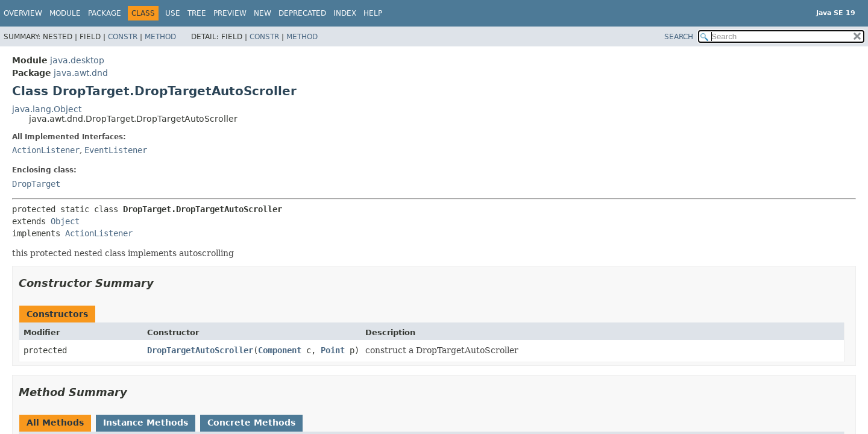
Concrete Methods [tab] (251, 423)
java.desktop (77, 60)
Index (345, 13)
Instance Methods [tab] (146, 423)
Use (173, 13)
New (263, 13)
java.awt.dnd (81, 73)
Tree (197, 13)
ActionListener (46, 150)
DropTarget (36, 184)
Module (65, 13)
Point (333, 350)
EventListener (116, 150)
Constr (123, 37)
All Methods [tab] (55, 423)
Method (160, 37)
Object (65, 221)
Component (280, 350)
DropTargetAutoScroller (200, 350)
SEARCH (679, 37)
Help (373, 13)
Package (105, 13)
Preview (230, 13)
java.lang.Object (47, 109)
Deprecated (302, 13)
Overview (23, 13)
